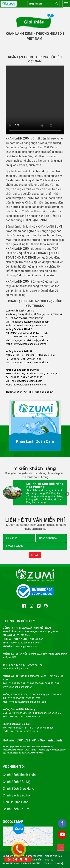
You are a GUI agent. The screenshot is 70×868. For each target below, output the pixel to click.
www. (19, 325)
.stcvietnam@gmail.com (36, 362)
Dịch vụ (49, 860)
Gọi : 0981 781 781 (18, 860)
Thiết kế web (50, 856)
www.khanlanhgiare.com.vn (18, 669)
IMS (60, 856)
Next (67, 494)
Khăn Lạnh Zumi (33, 747)
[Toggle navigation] (66, 4)
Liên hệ (59, 863)
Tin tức (48, 863)
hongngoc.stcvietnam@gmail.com (28, 702)
